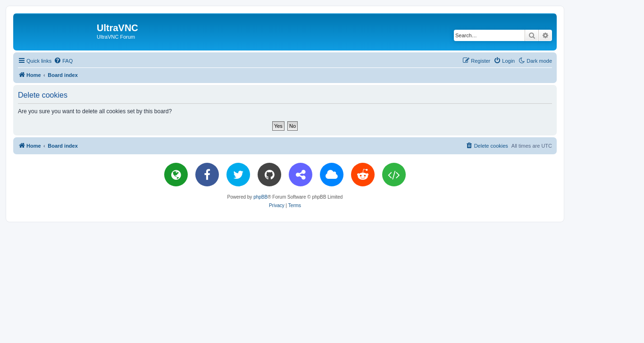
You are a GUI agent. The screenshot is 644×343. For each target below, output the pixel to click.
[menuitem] (63, 61)
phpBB (260, 197)
